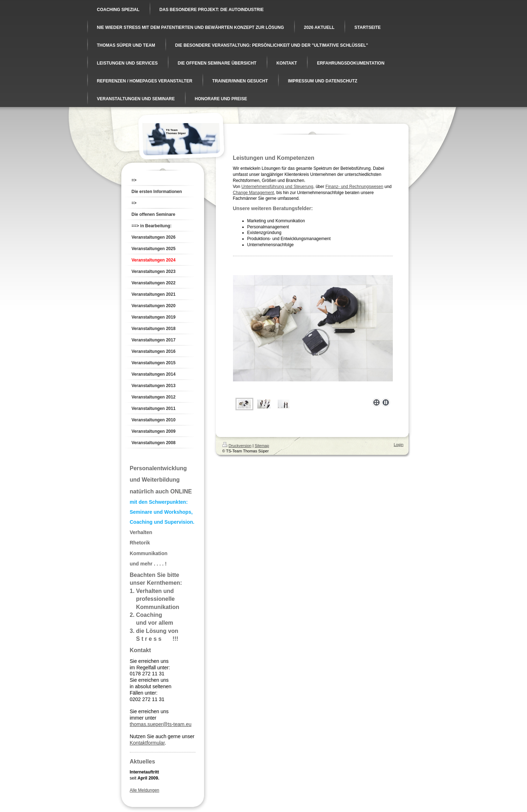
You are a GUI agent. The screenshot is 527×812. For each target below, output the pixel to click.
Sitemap (262, 446)
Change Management (254, 193)
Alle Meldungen (145, 790)
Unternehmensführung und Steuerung (277, 187)
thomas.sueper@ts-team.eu (161, 724)
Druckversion (237, 446)
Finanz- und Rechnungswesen (354, 187)
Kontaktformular (147, 743)
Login (399, 445)
